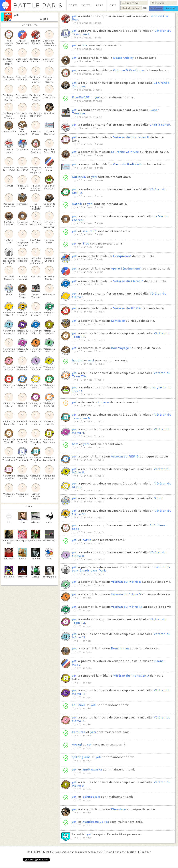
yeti (17, 15)
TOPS (100, 5)
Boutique (145, 852)
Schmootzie (91, 797)
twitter (171, 8)
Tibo (86, 244)
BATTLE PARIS (38, 5)
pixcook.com (82, 852)
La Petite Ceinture (125, 152)
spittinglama (81, 757)
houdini (78, 360)
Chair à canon (160, 125)
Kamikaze (118, 321)
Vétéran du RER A (127, 308)
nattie (87, 540)
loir (85, 45)
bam (75, 444)
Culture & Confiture (128, 70)
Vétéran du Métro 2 (128, 281)
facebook (156, 8)
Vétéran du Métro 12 (127, 607)
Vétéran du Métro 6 (126, 582)
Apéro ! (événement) (126, 269)
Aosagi (77, 744)
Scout (158, 498)
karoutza (79, 732)
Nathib (77, 204)
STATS (86, 5)
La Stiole (79, 705)
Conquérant (122, 256)
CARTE (73, 5)
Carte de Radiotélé (127, 164)
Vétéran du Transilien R (131, 137)
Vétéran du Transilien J (131, 676)
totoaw (104, 402)
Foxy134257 (81, 97)
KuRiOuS (79, 177)
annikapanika (92, 769)
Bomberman (120, 648)
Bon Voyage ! (121, 348)
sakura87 (89, 231)
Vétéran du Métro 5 (126, 594)
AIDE (113, 5)
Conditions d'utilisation (122, 852)
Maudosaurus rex (96, 822)
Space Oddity (123, 58)
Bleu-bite (118, 809)
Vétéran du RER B (125, 456)
